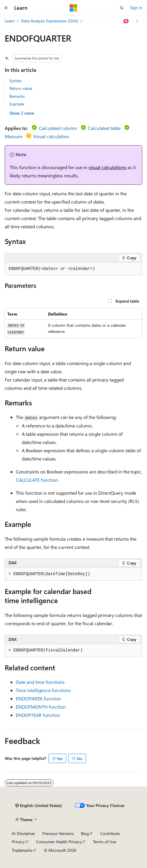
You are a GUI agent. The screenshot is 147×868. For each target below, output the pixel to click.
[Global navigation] (6, 8)
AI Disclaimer (24, 833)
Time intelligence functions (43, 690)
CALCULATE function (37, 480)
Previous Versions (58, 833)
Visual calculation (51, 136)
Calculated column (58, 128)
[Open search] (122, 8)
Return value (21, 88)
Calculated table (104, 128)
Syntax (15, 81)
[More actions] (137, 21)
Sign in (136, 8)
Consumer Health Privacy (59, 842)
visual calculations (107, 167)
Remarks (17, 96)
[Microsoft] (73, 8)
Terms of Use (105, 842)
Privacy (18, 842)
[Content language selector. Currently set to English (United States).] (39, 806)
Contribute (110, 833)
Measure (14, 136)
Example (17, 104)
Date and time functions (40, 682)
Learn (10, 21)
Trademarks (22, 850)
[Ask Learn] (126, 21)
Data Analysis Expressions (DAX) (50, 21)
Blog (85, 833)
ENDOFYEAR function (38, 715)
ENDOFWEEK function (38, 698)
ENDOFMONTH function (41, 707)
